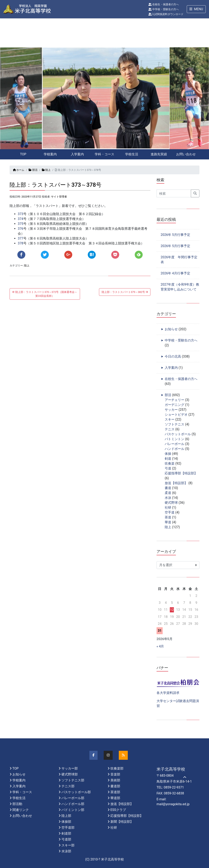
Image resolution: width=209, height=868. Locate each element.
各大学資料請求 (168, 693)
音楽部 (115, 774)
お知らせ (171, 329)
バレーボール (175, 444)
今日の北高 (173, 356)
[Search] (174, 193)
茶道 (168, 517)
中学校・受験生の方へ (164, 9)
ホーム (19, 170)
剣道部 (66, 833)
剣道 (168, 459)
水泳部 (66, 851)
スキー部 (68, 845)
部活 (33, 170)
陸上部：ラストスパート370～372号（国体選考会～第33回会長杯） (45, 294)
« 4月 (160, 646)
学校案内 (50, 154)
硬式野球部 (70, 774)
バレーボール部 (73, 798)
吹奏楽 (170, 463)
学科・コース (104, 154)
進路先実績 (159, 154)
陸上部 (66, 816)
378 (21, 243)
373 (21, 214)
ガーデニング (175, 405)
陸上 (46, 170)
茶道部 (115, 792)
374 (21, 219)
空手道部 (68, 828)
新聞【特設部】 (122, 822)
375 (21, 224)
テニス (170, 429)
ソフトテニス (175, 424)
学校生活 (132, 154)
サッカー (171, 410)
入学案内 (77, 154)
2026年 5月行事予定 (175, 235)
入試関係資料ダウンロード (166, 14)
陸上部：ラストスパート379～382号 (125, 292)
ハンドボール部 (73, 804)
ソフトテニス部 (73, 780)
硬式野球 (171, 503)
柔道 (168, 493)
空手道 (170, 512)
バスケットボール (178, 434)
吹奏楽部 (117, 768)
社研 (168, 507)
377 (21, 238)
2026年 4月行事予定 (175, 273)
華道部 (115, 798)
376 (21, 229)
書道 (168, 488)
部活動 (17, 804)
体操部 (66, 822)
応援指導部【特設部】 (181, 473)
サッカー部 (70, 768)
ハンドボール (175, 449)
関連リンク (21, 810)
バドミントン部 (73, 810)
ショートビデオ (176, 415)
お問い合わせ (186, 154)
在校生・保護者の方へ (164, 4)
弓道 (168, 468)
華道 (168, 522)
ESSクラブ (118, 810)
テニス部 (68, 786)
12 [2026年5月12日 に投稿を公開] (172, 610)
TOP (23, 154)
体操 (168, 454)
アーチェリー (175, 400)
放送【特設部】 (176, 483)
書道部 (115, 786)
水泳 (168, 498)
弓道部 (66, 839)
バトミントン (175, 439)
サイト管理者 (59, 197)
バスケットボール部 (76, 792)
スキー (170, 419)
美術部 (115, 780)
